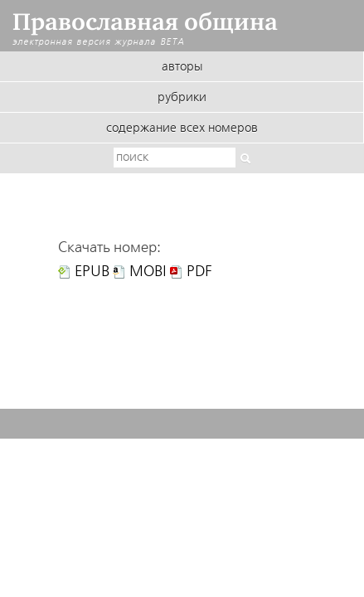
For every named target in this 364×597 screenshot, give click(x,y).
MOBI (148, 272)
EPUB (92, 272)
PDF (199, 272)
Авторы (182, 67)
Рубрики (182, 98)
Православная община (145, 22)
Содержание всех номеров (182, 129)
